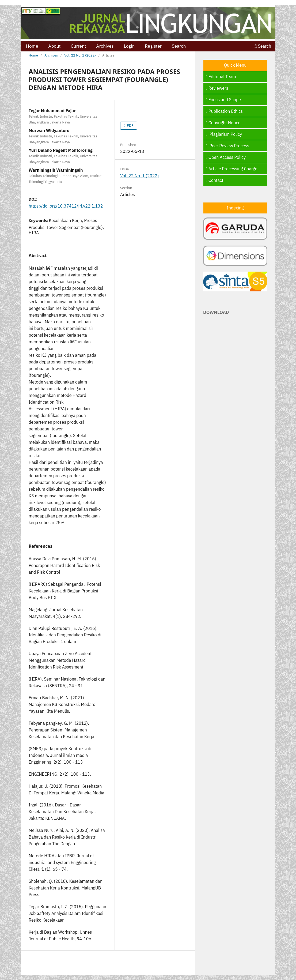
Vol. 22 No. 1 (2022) (80, 55)
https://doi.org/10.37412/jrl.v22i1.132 (66, 206)
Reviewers (217, 88)
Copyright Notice (223, 123)
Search (179, 46)
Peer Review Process (227, 146)
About (55, 46)
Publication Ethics (224, 111)
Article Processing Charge (232, 169)
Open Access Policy (226, 157)
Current (78, 46)
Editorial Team (221, 77)
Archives (105, 46)
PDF (130, 125)
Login (129, 46)
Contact (215, 180)
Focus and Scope (223, 100)
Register (153, 46)
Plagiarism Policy (224, 134)
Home (32, 46)
